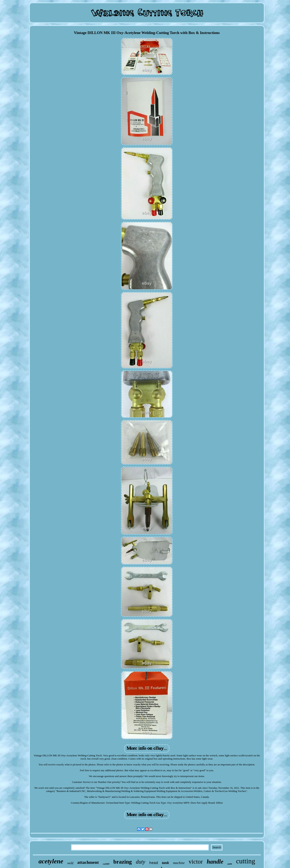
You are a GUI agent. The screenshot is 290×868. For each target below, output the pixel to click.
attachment (88, 862)
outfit (230, 864)
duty (141, 862)
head (154, 863)
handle (215, 862)
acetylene (51, 861)
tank (165, 863)
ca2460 (106, 864)
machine (179, 863)
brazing (123, 862)
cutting (245, 861)
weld (70, 863)
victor (196, 861)
